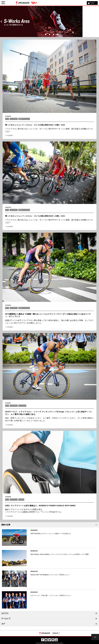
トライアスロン (14, 119)
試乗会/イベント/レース (24, 119)
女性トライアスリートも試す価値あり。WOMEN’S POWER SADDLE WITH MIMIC (40, 506)
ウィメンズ (21, 500)
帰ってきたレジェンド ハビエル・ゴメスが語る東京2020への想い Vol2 (35, 125)
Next (98, 21)
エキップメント (22, 406)
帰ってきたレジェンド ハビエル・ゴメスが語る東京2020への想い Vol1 (35, 216)
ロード (7, 119)
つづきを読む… (10, 135)
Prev (1, 21)
